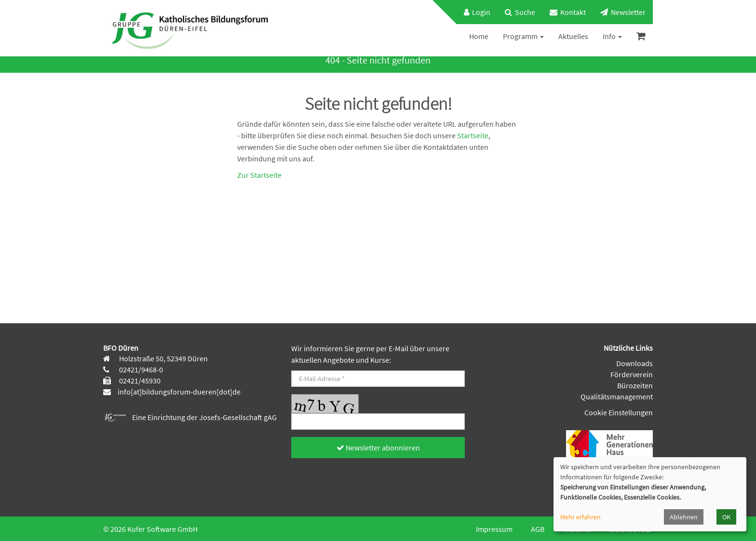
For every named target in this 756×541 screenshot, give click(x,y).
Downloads (634, 363)
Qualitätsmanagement (617, 396)
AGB (538, 529)
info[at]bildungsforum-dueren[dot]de (179, 392)
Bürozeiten (635, 385)
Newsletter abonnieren (378, 448)
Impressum (494, 529)
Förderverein (632, 374)
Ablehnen (684, 517)
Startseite (473, 135)
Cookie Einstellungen (619, 412)
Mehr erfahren (580, 517)
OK (726, 517)
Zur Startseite (259, 175)
